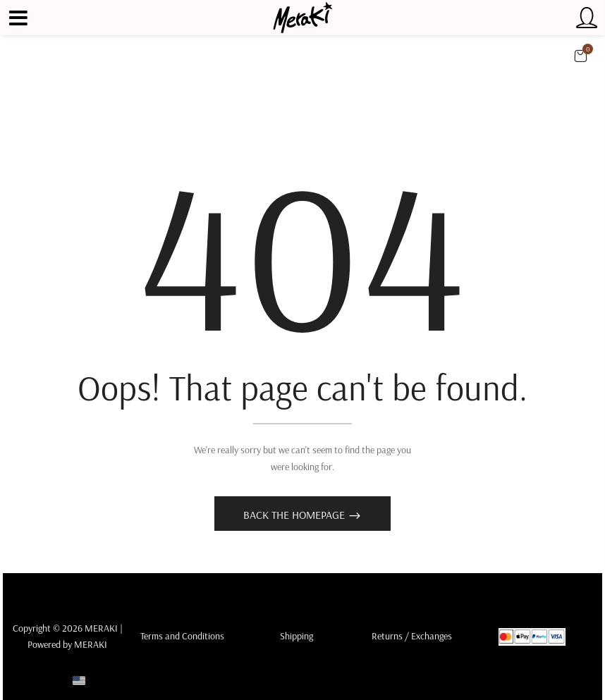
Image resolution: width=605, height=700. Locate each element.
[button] (580, 56)
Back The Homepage (295, 515)
